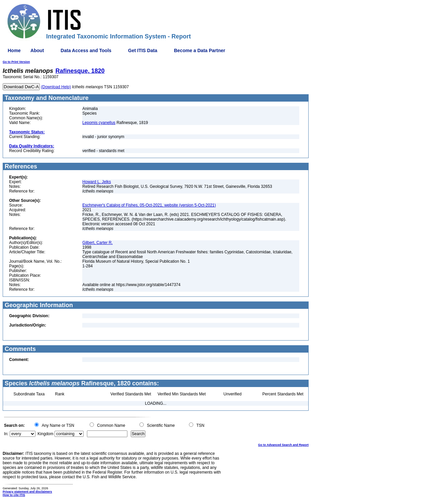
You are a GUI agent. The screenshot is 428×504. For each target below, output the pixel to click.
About (37, 50)
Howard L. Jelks (96, 182)
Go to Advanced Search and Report (283, 445)
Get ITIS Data (143, 50)
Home (14, 50)
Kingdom (45, 434)
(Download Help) (56, 87)
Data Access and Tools (86, 50)
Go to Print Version (16, 62)
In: (6, 434)
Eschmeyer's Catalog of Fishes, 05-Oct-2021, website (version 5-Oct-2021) (149, 205)
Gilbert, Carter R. (97, 243)
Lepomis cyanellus (99, 123)
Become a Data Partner (199, 50)
